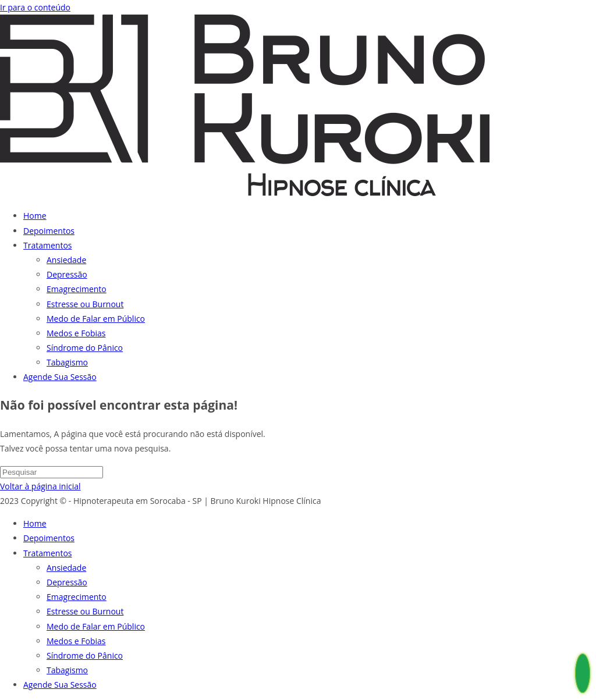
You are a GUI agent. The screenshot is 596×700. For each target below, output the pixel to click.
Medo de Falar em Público (96, 626)
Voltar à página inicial (40, 486)
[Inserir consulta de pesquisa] (52, 472)
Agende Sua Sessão (60, 685)
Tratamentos (47, 553)
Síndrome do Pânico (85, 655)
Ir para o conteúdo (35, 7)
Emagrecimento (77, 597)
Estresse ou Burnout (85, 611)
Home (35, 523)
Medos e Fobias (76, 641)
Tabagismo (67, 670)
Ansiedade (66, 568)
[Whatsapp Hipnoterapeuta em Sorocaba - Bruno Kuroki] (583, 678)
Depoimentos (49, 538)
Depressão (67, 582)
